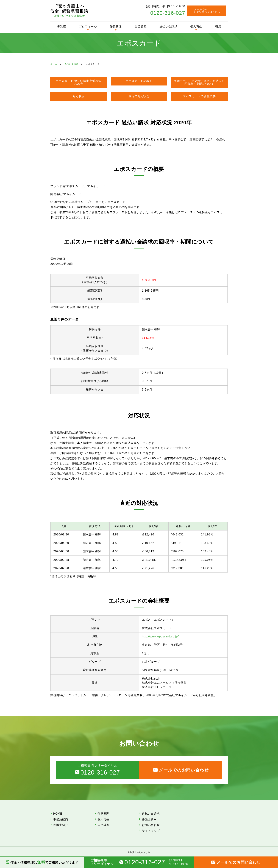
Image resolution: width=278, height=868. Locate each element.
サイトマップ (151, 831)
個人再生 (196, 27)
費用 (218, 27)
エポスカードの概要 (139, 81)
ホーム (54, 64)
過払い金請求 (169, 27)
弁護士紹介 (61, 825)
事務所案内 (61, 819)
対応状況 (79, 96)
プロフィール (88, 27)
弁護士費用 (149, 819)
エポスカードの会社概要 (199, 96)
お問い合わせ (151, 825)
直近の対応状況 (139, 96)
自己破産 (141, 27)
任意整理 (116, 27)
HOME (61, 27)
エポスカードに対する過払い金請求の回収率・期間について (199, 82)
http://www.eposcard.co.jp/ (160, 636)
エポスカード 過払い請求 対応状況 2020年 (79, 82)
